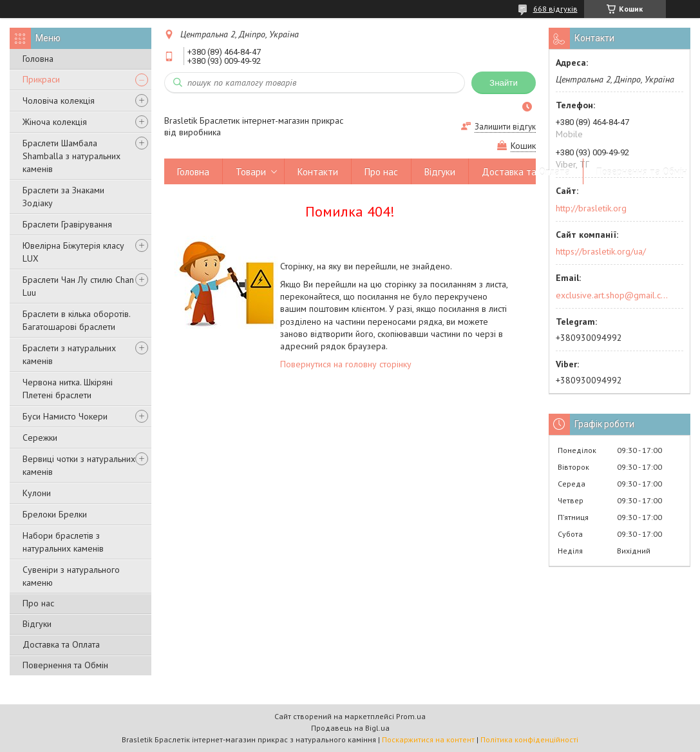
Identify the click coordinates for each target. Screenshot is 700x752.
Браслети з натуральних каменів (69, 354)
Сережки (40, 438)
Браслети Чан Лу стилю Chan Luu (78, 286)
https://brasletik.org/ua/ (601, 251)
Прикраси (41, 79)
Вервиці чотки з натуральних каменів (79, 465)
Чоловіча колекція (59, 101)
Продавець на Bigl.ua (350, 728)
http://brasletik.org (591, 208)
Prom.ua (411, 716)
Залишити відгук (505, 127)
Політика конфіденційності (529, 739)
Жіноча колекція (55, 122)
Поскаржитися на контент (428, 739)
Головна (38, 59)
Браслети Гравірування (67, 224)
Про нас (38, 603)
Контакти (318, 172)
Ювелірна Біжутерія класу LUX (73, 252)
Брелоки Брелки (55, 514)
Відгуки (37, 624)
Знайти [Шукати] (504, 83)
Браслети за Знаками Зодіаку (63, 197)
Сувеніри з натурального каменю (71, 576)
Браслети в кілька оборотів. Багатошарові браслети (76, 320)
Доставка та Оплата (61, 644)
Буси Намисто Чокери (65, 416)
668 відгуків (555, 9)
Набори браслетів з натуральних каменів (63, 542)
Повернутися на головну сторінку (346, 364)
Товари (251, 172)
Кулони (37, 493)
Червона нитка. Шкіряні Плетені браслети (68, 389)
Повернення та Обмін (65, 665)
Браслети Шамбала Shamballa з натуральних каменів (71, 156)
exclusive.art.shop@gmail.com (612, 295)
